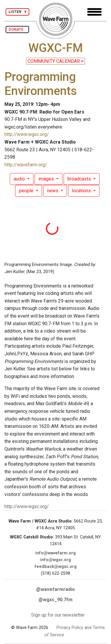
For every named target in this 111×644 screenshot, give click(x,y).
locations (82, 191)
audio (20, 179)
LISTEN (17, 12)
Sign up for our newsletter (58, 615)
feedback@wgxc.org (56, 567)
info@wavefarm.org (55, 553)
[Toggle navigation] (94, 12)
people (27, 191)
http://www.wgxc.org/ (27, 134)
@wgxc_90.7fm (55, 600)
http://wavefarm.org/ (26, 165)
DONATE (17, 29)
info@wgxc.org (56, 560)
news (53, 191)
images (47, 179)
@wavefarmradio (55, 589)
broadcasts (80, 179)
